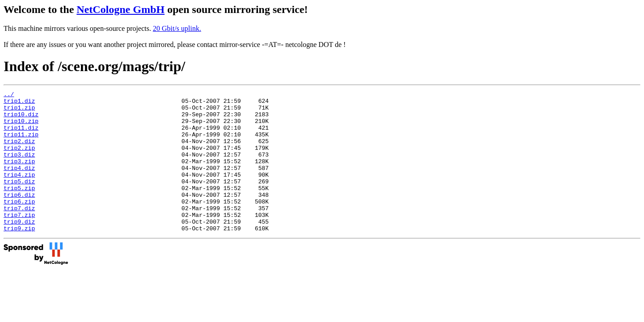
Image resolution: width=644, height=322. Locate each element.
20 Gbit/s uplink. (177, 28)
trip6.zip (19, 224)
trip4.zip (19, 192)
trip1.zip (19, 111)
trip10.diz (21, 119)
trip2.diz (19, 152)
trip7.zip (19, 240)
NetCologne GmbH (121, 9)
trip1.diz (19, 103)
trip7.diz (19, 232)
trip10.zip (21, 127)
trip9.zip (19, 256)
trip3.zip (19, 176)
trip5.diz (19, 200)
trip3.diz (19, 168)
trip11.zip (21, 144)
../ (9, 95)
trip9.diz (19, 248)
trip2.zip (19, 160)
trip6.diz (19, 216)
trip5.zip (19, 208)
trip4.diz (19, 184)
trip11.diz (21, 136)
